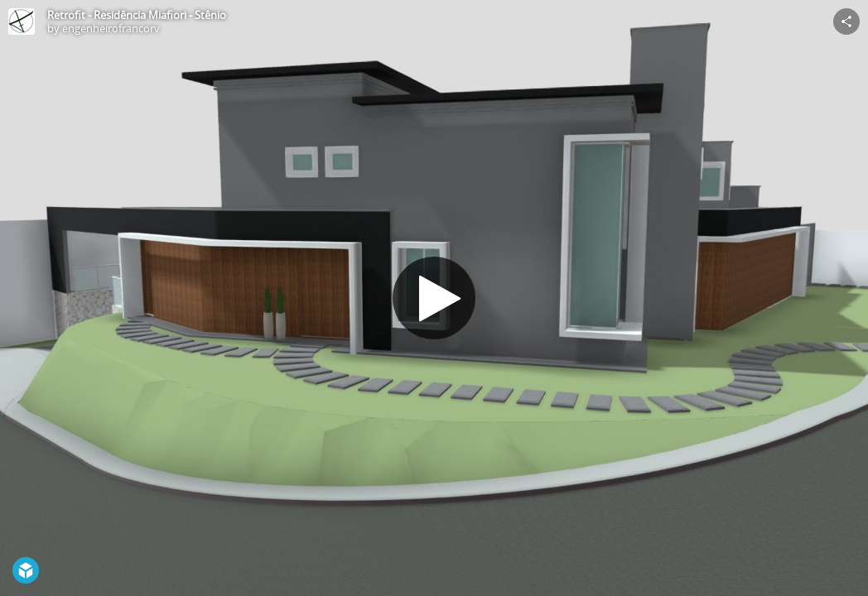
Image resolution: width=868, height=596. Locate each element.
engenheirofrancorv (111, 28)
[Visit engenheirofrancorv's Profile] (22, 22)
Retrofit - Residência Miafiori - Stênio (137, 15)
